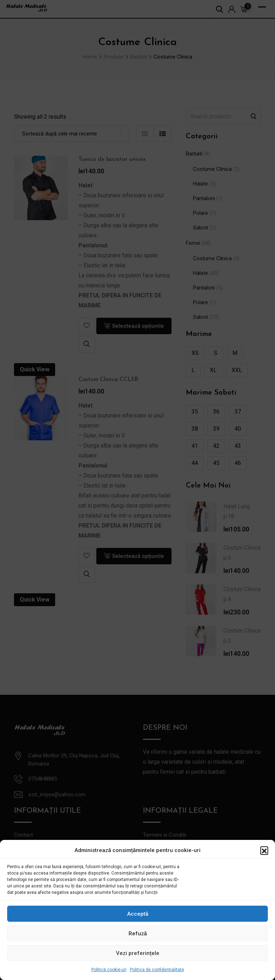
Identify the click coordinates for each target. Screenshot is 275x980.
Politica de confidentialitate (157, 970)
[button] (264, 850)
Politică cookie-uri (109, 970)
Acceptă (138, 914)
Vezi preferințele (138, 953)
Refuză (138, 934)
